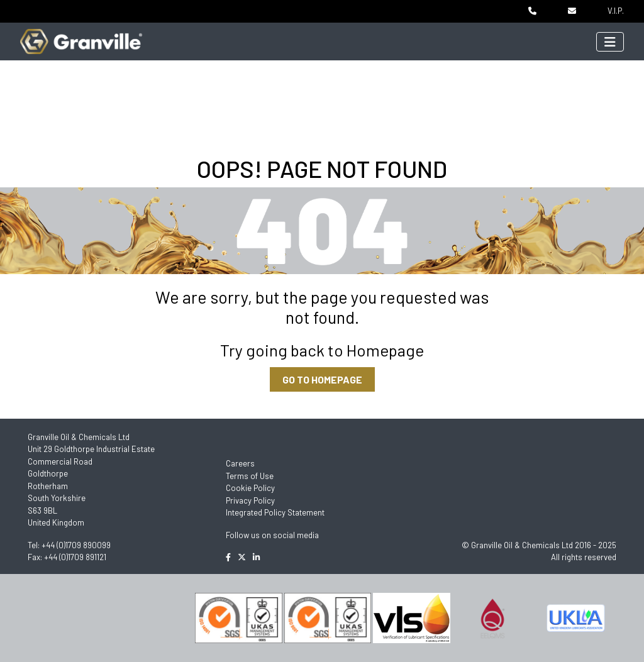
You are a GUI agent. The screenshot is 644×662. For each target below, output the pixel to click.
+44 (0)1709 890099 (76, 545)
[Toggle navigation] (610, 42)
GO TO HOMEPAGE (322, 379)
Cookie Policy (250, 488)
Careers (240, 463)
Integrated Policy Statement (275, 512)
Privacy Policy (250, 500)
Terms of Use (250, 476)
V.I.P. (616, 11)
